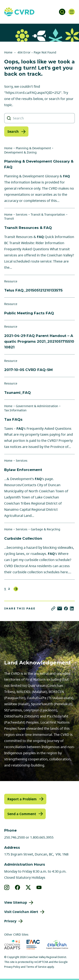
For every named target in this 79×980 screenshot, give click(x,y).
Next (16, 589)
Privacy (10, 921)
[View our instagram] (7, 887)
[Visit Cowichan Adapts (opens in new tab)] (12, 945)
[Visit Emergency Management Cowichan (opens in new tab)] (33, 945)
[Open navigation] (72, 12)
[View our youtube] (39, 887)
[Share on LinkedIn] (72, 608)
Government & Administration (37, 406)
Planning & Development (33, 148)
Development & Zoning (20, 152)
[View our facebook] (18, 887)
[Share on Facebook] (66, 608)
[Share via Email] (60, 608)
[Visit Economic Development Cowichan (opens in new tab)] (57, 945)
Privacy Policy (12, 967)
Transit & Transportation (48, 214)
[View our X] (28, 887)
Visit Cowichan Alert (21, 912)
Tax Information (15, 410)
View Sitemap (16, 902)
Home (8, 52)
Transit (9, 218)
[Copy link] (53, 608)
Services (22, 214)
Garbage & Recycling (46, 529)
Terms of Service (36, 967)
